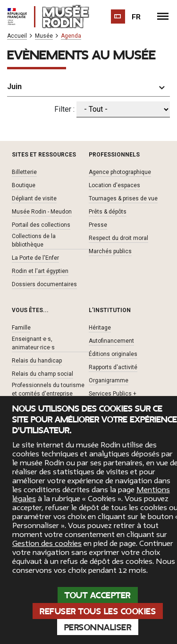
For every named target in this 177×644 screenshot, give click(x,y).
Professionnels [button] (114, 155)
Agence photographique (120, 172)
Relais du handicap (37, 361)
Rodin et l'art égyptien (40, 271)
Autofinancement (111, 341)
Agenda (71, 36)
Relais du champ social (42, 374)
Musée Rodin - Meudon (42, 212)
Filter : (64, 109)
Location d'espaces (114, 185)
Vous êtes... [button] (30, 310)
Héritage (100, 328)
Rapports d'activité (113, 367)
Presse (98, 225)
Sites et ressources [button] (44, 155)
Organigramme (109, 380)
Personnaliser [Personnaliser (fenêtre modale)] (98, 627)
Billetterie (24, 172)
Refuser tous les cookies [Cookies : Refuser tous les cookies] (98, 611)
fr (137, 17)
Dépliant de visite (34, 198)
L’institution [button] (110, 310)
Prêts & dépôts (108, 212)
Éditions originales (113, 354)
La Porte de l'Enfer (35, 258)
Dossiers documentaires (44, 284)
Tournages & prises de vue (123, 198)
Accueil (17, 36)
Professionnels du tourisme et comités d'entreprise (48, 389)
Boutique (24, 185)
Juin (14, 87)
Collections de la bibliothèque (34, 240)
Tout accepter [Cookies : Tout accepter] (98, 595)
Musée (44, 36)
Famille (21, 328)
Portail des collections (41, 225)
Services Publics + (113, 394)
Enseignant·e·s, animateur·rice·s (33, 343)
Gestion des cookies (47, 544)
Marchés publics (110, 251)
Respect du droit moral (118, 238)
